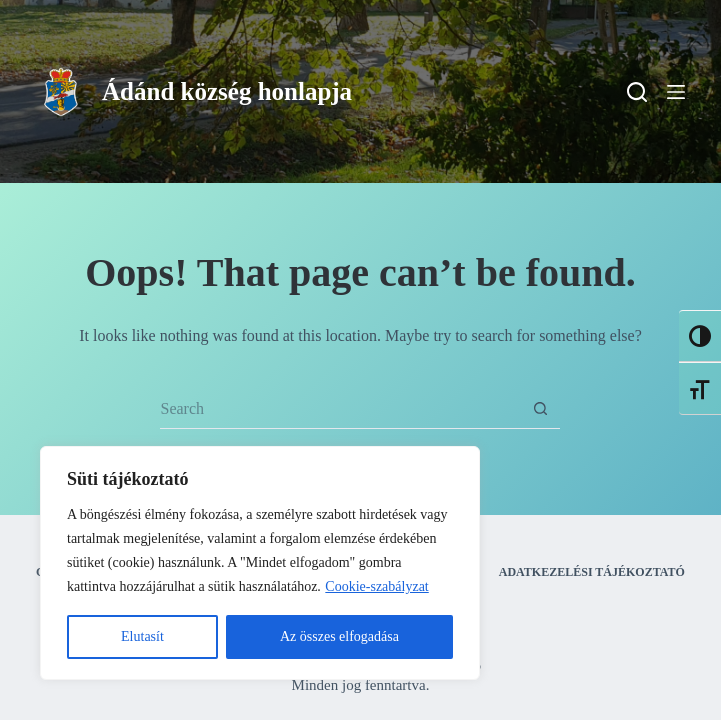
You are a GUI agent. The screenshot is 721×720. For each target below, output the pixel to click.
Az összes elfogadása (339, 636)
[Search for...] (340, 409)
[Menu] (676, 92)
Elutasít (142, 636)
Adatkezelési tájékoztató (592, 572)
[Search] (637, 92)
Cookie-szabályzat (376, 586)
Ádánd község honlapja (227, 91)
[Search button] (540, 409)
